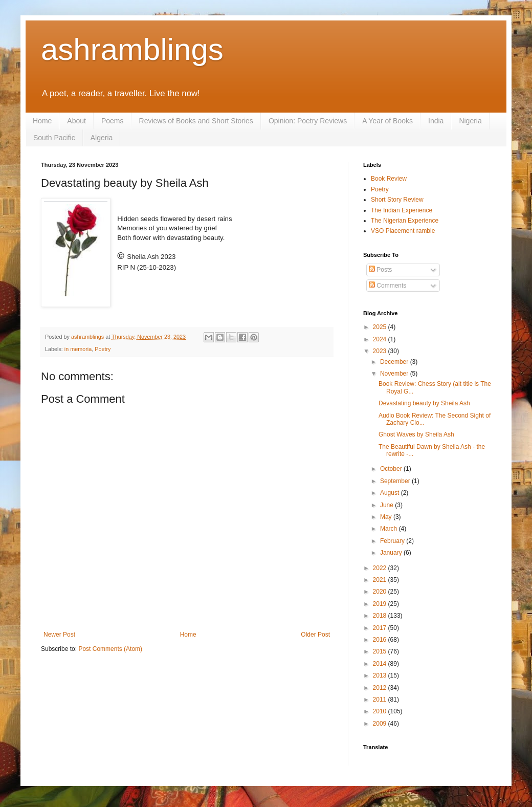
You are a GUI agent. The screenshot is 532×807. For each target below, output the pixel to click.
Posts (380, 270)
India (436, 121)
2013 (381, 675)
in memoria (78, 349)
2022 (381, 568)
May (387, 517)
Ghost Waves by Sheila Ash (416, 434)
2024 (381, 339)
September (396, 481)
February (393, 541)
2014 (381, 664)
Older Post (315, 635)
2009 (381, 724)
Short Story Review (397, 200)
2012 (381, 688)
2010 (381, 711)
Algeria (102, 138)
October (392, 469)
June (387, 505)
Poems (113, 121)
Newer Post (59, 635)
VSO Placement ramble (403, 231)
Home (42, 121)
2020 (381, 592)
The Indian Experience (402, 210)
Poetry (103, 349)
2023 (381, 351)
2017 (381, 628)
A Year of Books (387, 121)
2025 (381, 327)
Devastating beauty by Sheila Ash (424, 403)
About (76, 121)
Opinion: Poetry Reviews (308, 121)
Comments (387, 286)
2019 (381, 604)
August (391, 493)
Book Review (389, 179)
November (395, 374)
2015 (381, 651)
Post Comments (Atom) (110, 649)
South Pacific (54, 138)
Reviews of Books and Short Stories (196, 121)
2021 (381, 580)
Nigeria (470, 121)
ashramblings (132, 49)
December (395, 362)
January (392, 553)
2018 (381, 616)
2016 (381, 640)
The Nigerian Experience (405, 221)
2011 (381, 700)
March (390, 529)
